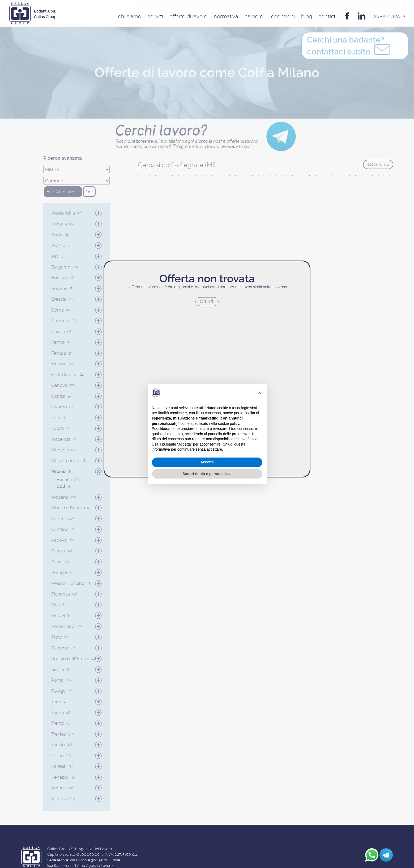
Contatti (327, 16)
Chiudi (207, 301)
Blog (307, 16)
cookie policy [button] (229, 423)
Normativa (226, 16)
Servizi (155, 16)
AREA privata (389, 17)
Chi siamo (130, 16)
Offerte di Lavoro (188, 16)
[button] (260, 393)
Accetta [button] (207, 462)
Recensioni (282, 16)
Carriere (254, 16)
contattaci (349, 47)
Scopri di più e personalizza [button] (207, 474)
